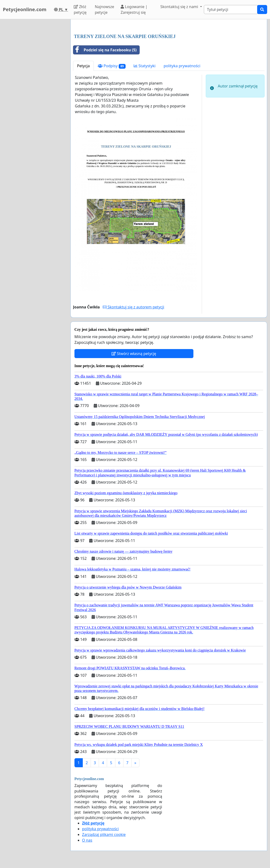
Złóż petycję (80, 10)
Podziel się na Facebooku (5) (105, 50)
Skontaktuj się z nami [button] (180, 7)
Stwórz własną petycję (134, 354)
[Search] (231, 10)
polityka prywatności (182, 66)
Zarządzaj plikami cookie (104, 834)
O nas (87, 840)
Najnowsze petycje (104, 10)
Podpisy (112, 66)
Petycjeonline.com (25, 9)
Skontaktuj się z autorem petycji (133, 307)
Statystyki (145, 66)
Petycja (83, 66)
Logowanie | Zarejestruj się (134, 10)
